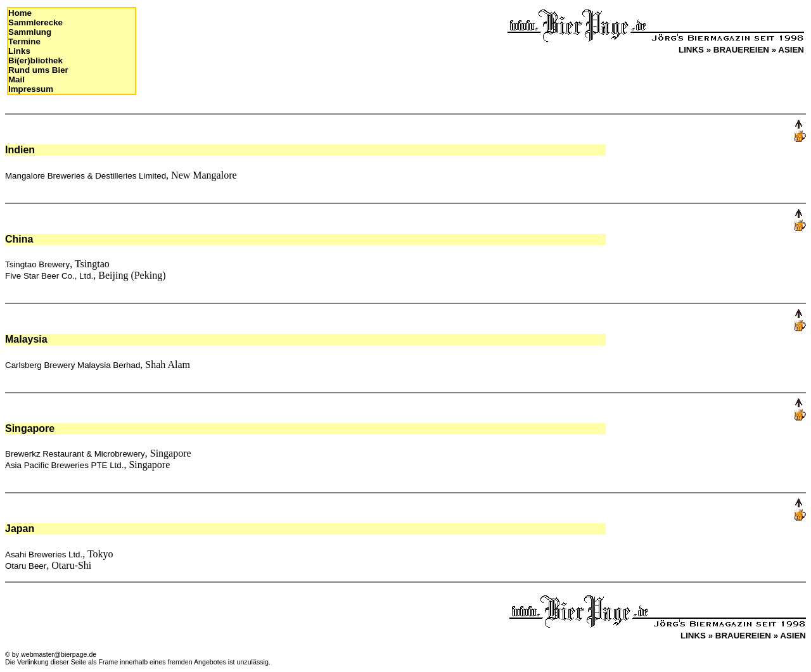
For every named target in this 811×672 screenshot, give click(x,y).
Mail (16, 79)
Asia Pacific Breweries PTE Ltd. (64, 465)
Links (19, 51)
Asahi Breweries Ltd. (44, 555)
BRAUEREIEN (741, 50)
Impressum (31, 89)
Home (20, 13)
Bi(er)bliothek (35, 60)
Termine (24, 41)
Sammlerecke (35, 22)
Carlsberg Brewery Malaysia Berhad (73, 365)
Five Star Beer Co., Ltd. (49, 276)
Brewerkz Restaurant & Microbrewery (75, 454)
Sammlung (30, 32)
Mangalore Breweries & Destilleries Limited (86, 176)
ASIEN (791, 50)
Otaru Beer (26, 566)
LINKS (691, 50)
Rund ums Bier (38, 70)
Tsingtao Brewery (37, 264)
